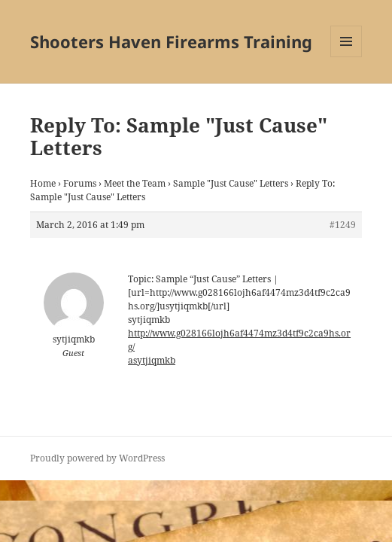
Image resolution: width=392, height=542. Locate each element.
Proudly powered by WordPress (97, 458)
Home (43, 183)
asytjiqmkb (152, 360)
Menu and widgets (346, 57)
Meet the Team (135, 183)
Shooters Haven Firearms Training (171, 41)
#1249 (343, 225)
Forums (80, 183)
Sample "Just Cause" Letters (231, 183)
